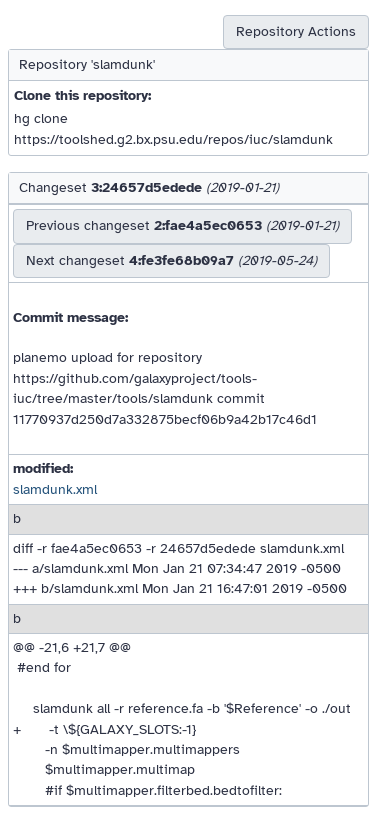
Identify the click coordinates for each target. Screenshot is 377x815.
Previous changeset (182, 225)
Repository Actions (296, 31)
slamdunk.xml (55, 489)
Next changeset (171, 260)
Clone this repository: (82, 95)
